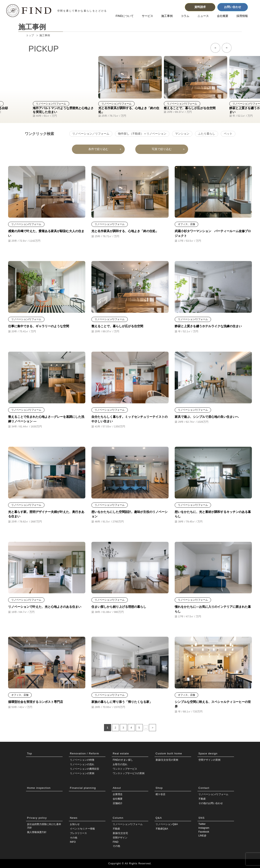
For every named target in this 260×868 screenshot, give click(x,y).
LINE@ (202, 836)
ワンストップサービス (125, 769)
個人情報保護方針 (37, 832)
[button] (215, 48)
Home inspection (39, 788)
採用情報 (242, 16)
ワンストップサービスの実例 (129, 773)
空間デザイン (120, 838)
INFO (73, 842)
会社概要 (223, 16)
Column (118, 818)
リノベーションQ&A (167, 824)
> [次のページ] (153, 728)
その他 (74, 838)
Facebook (204, 832)
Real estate (121, 753)
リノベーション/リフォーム (51, 104)
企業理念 (118, 794)
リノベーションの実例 (82, 773)
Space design (208, 753)
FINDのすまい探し (123, 760)
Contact (204, 788)
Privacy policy (37, 818)
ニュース (203, 16)
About (117, 788)
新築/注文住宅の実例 (167, 760)
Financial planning (83, 788)
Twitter (202, 824)
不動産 (202, 799)
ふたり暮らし (207, 134)
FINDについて (125, 16)
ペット (228, 134)
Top (30, 753)
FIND (116, 842)
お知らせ (75, 824)
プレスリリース (78, 833)
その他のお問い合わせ (211, 803)
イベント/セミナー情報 (82, 829)
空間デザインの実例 (209, 760)
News (74, 818)
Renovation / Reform (84, 753)
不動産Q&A (162, 829)
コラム (185, 16)
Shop (159, 788)
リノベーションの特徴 (82, 760)
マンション (182, 134)
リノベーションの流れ (82, 764)
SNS (202, 818)
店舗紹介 (118, 803)
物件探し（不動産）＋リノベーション (142, 134)
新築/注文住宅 (120, 833)
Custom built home (169, 753)
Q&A (159, 818)
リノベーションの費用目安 (84, 769)
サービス (147, 16)
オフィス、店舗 (186, 224)
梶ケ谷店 (160, 794)
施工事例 (167, 16)
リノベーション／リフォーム (91, 134)
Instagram (204, 828)
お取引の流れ (120, 764)
